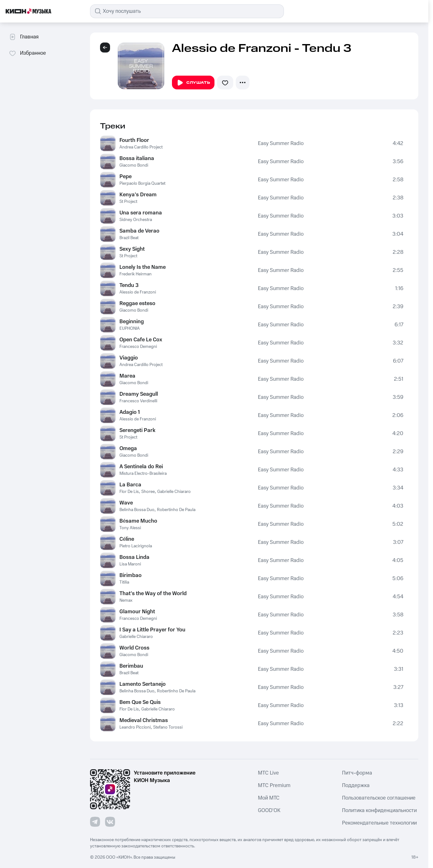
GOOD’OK (269, 810)
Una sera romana (141, 213)
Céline (127, 539)
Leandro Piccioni (135, 727)
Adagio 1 (130, 412)
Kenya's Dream (138, 195)
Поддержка (356, 785)
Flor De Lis (129, 492)
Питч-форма (357, 773)
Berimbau (131, 666)
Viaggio (129, 358)
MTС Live (268, 773)
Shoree (148, 492)
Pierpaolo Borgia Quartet (142, 183)
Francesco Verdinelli (138, 401)
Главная (24, 37)
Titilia (124, 582)
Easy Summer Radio (281, 143)
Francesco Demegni (138, 347)
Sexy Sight (132, 249)
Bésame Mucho (138, 521)
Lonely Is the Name (143, 267)
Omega (128, 449)
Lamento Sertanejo (143, 684)
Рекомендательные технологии (379, 823)
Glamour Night (137, 612)
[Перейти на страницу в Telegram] (95, 822)
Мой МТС (269, 798)
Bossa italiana (137, 158)
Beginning (132, 322)
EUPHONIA (130, 329)
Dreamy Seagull (139, 394)
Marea (127, 376)
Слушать (193, 83)
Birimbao (131, 575)
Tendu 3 (129, 285)
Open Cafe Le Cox (141, 340)
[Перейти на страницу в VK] (110, 822)
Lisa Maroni (130, 564)
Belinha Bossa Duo (137, 510)
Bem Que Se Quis (140, 702)
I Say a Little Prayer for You (152, 630)
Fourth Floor (134, 140)
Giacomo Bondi (134, 165)
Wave (126, 503)
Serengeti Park (137, 430)
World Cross (134, 648)
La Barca (130, 485)
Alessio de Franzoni (138, 292)
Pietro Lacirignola (136, 546)
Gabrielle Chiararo (174, 492)
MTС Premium (274, 785)
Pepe (126, 177)
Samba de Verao (139, 231)
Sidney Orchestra (136, 220)
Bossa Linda (134, 557)
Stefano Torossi (168, 727)
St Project (128, 202)
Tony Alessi (130, 528)
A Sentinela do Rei (141, 467)
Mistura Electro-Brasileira (143, 474)
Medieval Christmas (144, 720)
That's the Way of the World (153, 594)
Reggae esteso (137, 304)
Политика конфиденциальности (379, 810)
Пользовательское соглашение (379, 798)
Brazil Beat (129, 238)
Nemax (126, 600)
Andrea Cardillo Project (141, 147)
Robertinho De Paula (176, 510)
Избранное (27, 53)
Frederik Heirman (136, 274)
